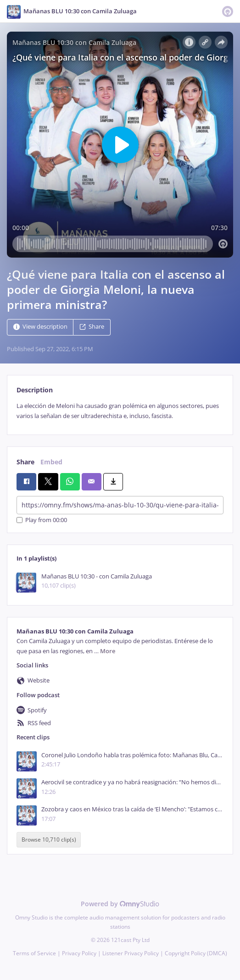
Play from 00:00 (42, 520)
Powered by (120, 904)
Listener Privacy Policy (131, 953)
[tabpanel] (120, 411)
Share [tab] (25, 462)
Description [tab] (35, 390)
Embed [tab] (51, 462)
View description (40, 327)
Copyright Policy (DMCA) (196, 953)
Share (92, 327)
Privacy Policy (79, 953)
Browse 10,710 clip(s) (49, 840)
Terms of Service (34, 953)
